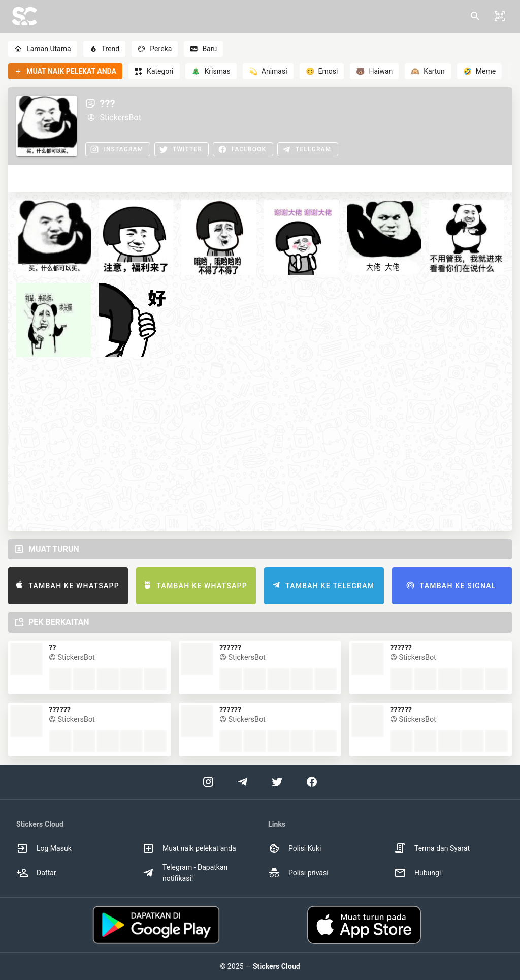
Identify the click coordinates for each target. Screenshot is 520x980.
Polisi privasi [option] (298, 873)
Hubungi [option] (417, 873)
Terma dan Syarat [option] (432, 848)
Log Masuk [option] (44, 848)
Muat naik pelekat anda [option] (189, 848)
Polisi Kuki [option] (295, 848)
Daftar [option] (36, 873)
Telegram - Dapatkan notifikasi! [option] (185, 873)
